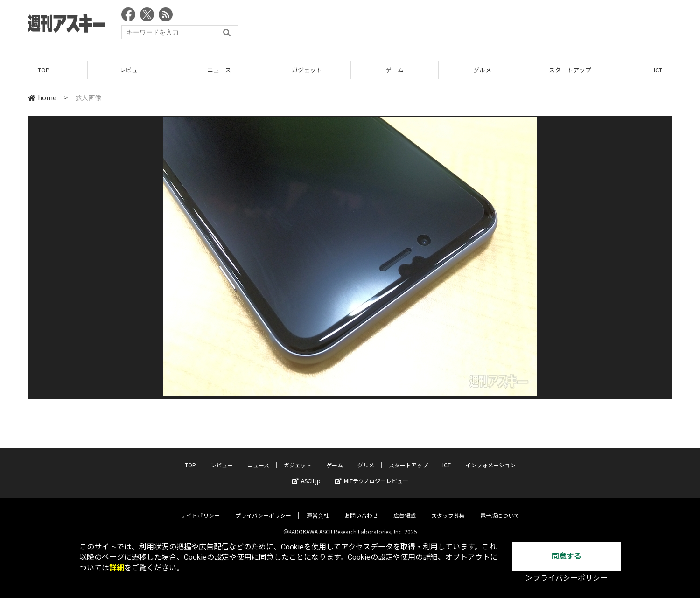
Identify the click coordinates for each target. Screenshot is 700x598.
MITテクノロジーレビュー (372, 474)
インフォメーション (490, 458)
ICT (447, 458)
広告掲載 (405, 508)
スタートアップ (570, 70)
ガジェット (307, 70)
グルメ (482, 70)
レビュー (132, 70)
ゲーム (395, 70)
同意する (567, 556)
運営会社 (318, 508)
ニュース (219, 70)
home (42, 97)
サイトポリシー (200, 508)
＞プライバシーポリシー (567, 578)
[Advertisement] (502, 26)
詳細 (117, 568)
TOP (44, 70)
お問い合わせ (361, 508)
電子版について (500, 508)
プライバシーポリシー (263, 508)
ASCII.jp (306, 474)
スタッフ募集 (448, 508)
